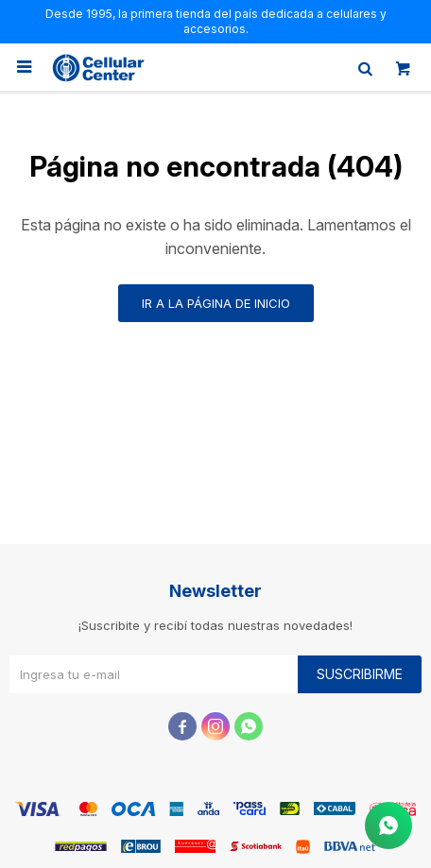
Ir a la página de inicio (216, 303)
